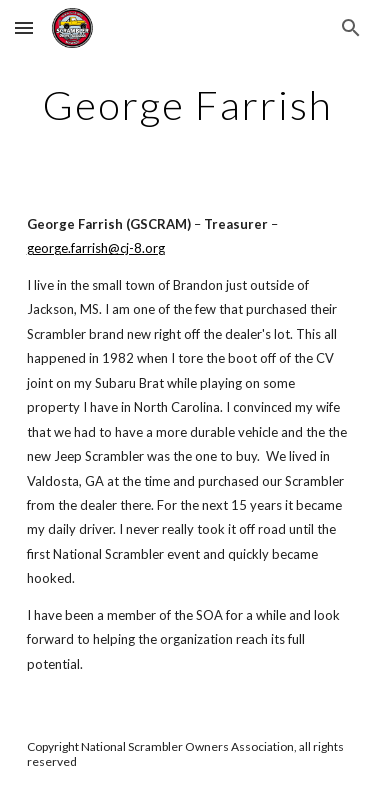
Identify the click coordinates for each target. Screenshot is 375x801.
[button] (24, 27)
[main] (188, 105)
